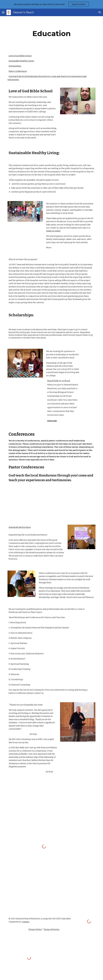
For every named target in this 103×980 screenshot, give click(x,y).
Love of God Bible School (20, 56)
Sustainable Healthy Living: (21, 61)
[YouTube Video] (33, 504)
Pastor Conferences (18, 71)
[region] (51, 4)
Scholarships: (15, 66)
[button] (3, 12)
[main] (51, 34)
